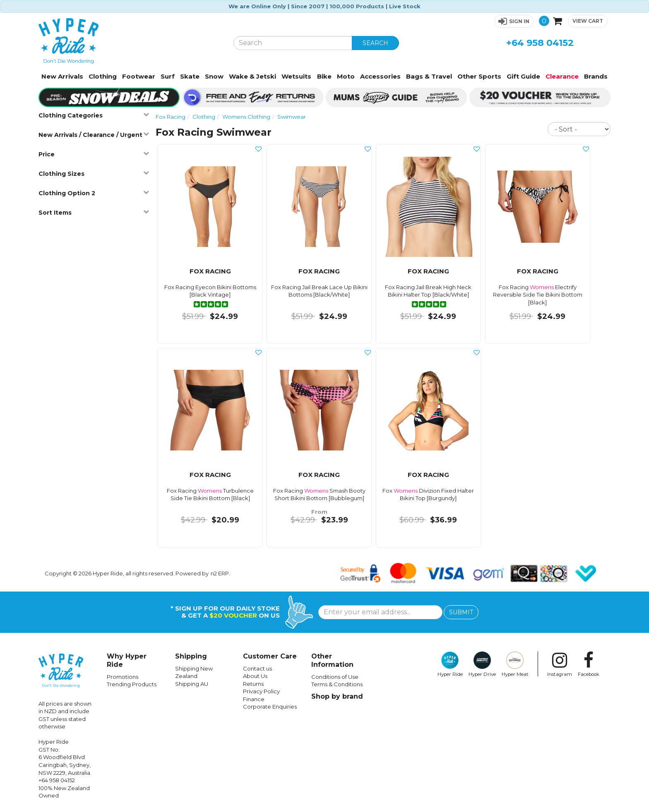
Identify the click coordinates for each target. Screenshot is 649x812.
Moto (346, 76)
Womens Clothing (246, 117)
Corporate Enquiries (270, 707)
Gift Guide (523, 76)
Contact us (257, 668)
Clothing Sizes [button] (94, 174)
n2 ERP (220, 573)
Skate (190, 76)
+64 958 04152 (540, 43)
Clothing (103, 76)
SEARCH (375, 43)
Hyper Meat (515, 664)
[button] (514, 21)
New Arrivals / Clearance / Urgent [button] (94, 135)
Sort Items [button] (94, 212)
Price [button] (94, 154)
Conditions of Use (335, 677)
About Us (255, 676)
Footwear (139, 76)
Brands (596, 76)
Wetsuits (296, 76)
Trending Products (132, 684)
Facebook (589, 664)
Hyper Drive (482, 664)
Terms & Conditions (337, 684)
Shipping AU (192, 684)
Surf (168, 76)
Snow (214, 76)
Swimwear (292, 117)
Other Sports (479, 76)
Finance (254, 699)
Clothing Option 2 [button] (94, 193)
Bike (324, 76)
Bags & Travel (429, 76)
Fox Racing (171, 117)
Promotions (123, 677)
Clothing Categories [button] (94, 115)
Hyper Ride (450, 664)
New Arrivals (62, 76)
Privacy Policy (261, 691)
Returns (253, 684)
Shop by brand (337, 696)
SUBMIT (461, 612)
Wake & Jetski (252, 76)
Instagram (560, 664)
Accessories (380, 76)
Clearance (562, 76)
